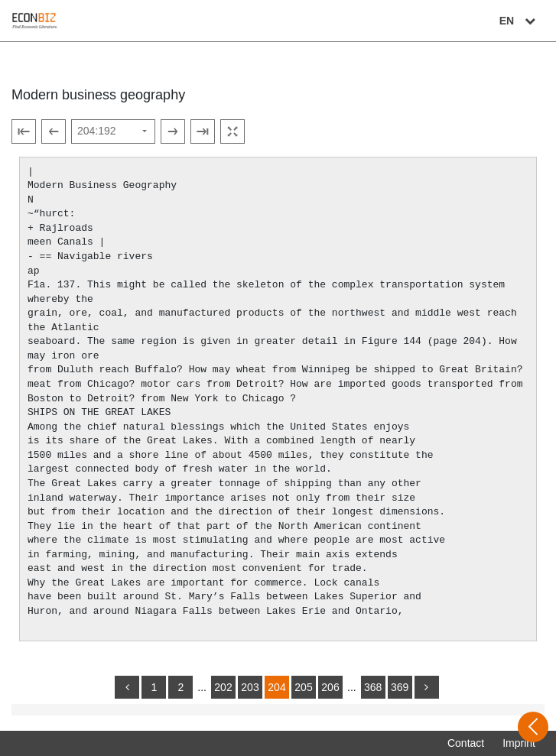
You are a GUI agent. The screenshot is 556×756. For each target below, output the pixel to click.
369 (400, 687)
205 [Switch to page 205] (303, 687)
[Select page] (113, 131)
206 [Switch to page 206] (330, 687)
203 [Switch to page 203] (250, 687)
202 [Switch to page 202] (223, 687)
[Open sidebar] (533, 727)
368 (373, 687)
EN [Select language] (519, 21)
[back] (127, 687)
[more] (427, 687)
